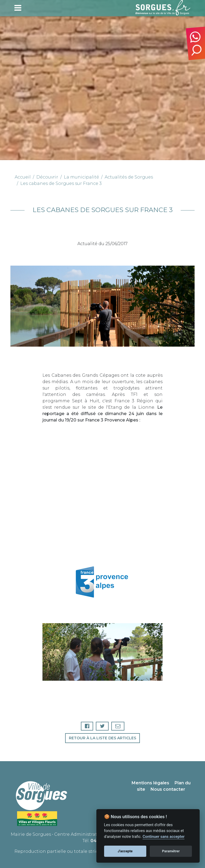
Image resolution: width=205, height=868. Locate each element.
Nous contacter (168, 789)
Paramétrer (171, 851)
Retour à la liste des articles (102, 738)
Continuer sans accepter (163, 837)
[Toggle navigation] (18, 8)
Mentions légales (150, 783)
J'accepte (125, 851)
